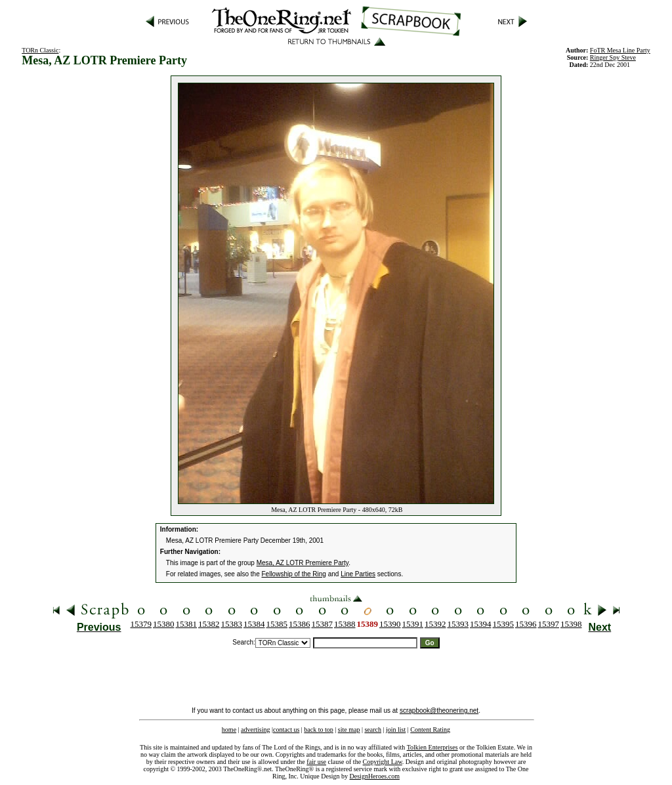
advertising (255, 730)
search (373, 730)
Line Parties (358, 574)
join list (396, 730)
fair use (316, 762)
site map (349, 730)
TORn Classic (40, 50)
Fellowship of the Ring (294, 574)
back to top (318, 730)
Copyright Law (383, 762)
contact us (286, 730)
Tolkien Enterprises (432, 747)
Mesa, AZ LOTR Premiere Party (303, 563)
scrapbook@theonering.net (439, 711)
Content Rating (430, 730)
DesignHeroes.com (375, 776)
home (229, 730)
